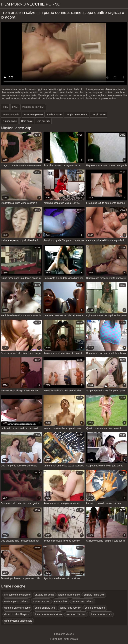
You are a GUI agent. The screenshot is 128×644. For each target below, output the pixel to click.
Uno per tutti (43, 121)
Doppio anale (99, 115)
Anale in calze (54, 115)
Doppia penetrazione (77, 115)
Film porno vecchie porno (31, 4)
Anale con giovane (33, 115)
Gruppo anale (10, 121)
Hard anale (27, 121)
